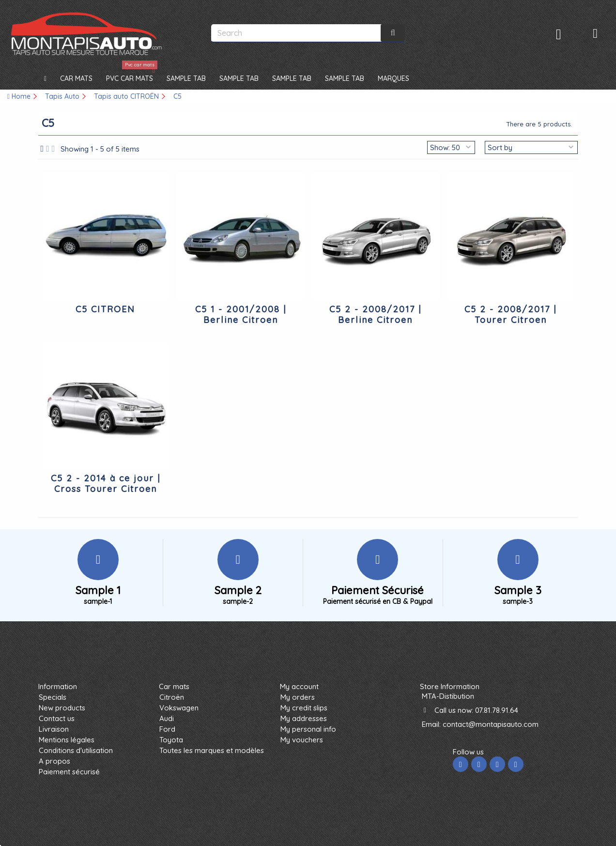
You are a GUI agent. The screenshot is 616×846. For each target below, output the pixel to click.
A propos (54, 761)
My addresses (304, 718)
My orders (298, 697)
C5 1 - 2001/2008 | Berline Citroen (241, 315)
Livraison (54, 729)
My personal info (308, 729)
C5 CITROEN (105, 309)
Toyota (171, 740)
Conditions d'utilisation (76, 750)
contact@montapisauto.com (491, 724)
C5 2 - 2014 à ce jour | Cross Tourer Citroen (106, 484)
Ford (167, 729)
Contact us (57, 718)
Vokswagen (179, 708)
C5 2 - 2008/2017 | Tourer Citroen (510, 315)
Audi (167, 718)
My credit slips (304, 708)
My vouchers (302, 740)
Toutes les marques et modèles (212, 750)
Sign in (559, 34)
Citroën (172, 697)
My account (299, 686)
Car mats (174, 686)
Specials (53, 697)
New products (62, 708)
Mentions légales (67, 740)
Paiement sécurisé (69, 772)
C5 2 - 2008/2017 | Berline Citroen (375, 315)
